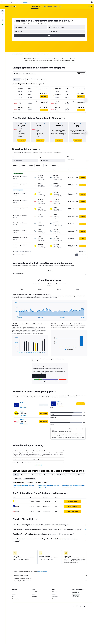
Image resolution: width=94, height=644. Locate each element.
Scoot (22, 411)
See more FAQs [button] (38, 465)
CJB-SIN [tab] (50, 270)
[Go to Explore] (2, 20)
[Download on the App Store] (76, 596)
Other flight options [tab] (62, 475)
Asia (17, 54)
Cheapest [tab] (16, 80)
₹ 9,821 (68, 21)
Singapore (22, 54)
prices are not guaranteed (42, 571)
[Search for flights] (2, 11)
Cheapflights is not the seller (50, 576)
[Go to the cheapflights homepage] (11, 6)
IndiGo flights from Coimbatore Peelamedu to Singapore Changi (48, 486)
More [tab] (78, 289)
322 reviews (23, 416)
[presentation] (73, 21)
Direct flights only (42, 24)
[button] (92, 2)
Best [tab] (23, 80)
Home (13, 54)
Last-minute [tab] (35, 80)
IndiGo (22, 403)
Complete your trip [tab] (37, 475)
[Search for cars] (2, 17)
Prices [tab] (21, 289)
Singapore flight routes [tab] (29, 478)
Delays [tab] (59, 289)
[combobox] (17, 24)
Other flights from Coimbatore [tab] (77, 475)
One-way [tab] (43, 80)
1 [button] (77, 255)
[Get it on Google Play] (76, 592)
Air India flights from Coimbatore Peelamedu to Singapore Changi (73, 486)
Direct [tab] (28, 80)
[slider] (87, 161)
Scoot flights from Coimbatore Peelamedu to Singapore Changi (23, 486)
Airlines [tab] (40, 289)
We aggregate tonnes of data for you (50, 578)
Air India (22, 419)
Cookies (25, 2)
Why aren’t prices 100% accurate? (50, 581)
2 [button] (80, 255)
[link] (21, 140)
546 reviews (23, 407)
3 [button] (83, 255)
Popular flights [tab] (17, 478)
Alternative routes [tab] (25, 475)
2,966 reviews (24, 424)
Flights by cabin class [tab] (49, 475)
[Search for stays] (2, 14)
